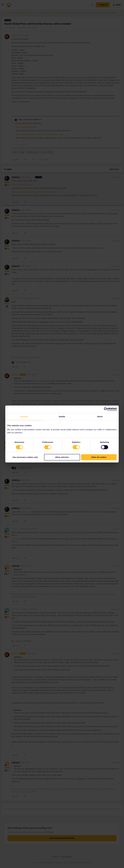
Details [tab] (62, 417)
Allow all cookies (99, 457)
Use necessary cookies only (25, 457)
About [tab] (100, 417)
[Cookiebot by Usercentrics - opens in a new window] (106, 409)
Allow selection (62, 457)
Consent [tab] (24, 417)
